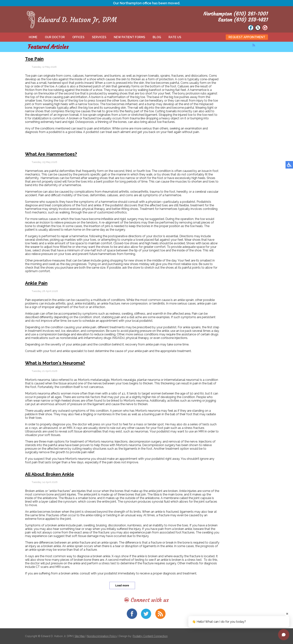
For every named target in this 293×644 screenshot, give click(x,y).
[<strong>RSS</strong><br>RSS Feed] (254, 45)
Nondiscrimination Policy (102, 636)
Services (99, 37)
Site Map (80, 636)
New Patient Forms (129, 37)
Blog (157, 37)
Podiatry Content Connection (150, 636)
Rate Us (175, 37)
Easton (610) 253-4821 (243, 20)
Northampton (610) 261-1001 (236, 14)
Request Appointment (247, 37)
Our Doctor (55, 37)
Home (33, 37)
